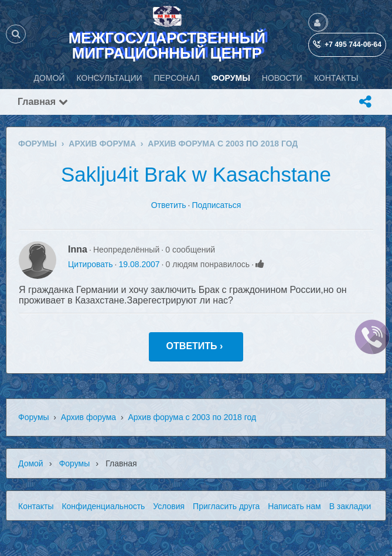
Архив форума (88, 417)
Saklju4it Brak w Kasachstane (196, 174)
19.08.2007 (139, 264)
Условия (169, 506)
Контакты (36, 506)
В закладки (350, 506)
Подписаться (216, 205)
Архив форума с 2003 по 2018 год (192, 417)
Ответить (169, 205)
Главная (43, 102)
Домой (31, 463)
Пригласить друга (226, 506)
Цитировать (90, 264)
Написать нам (294, 506)
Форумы (34, 417)
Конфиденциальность (103, 506)
